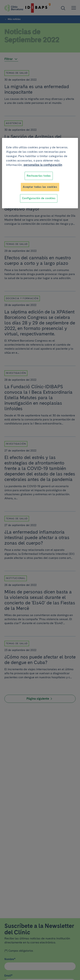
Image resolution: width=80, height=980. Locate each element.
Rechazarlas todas (39, 176)
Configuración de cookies (39, 198)
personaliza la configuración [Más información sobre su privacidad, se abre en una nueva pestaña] (43, 165)
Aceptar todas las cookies (40, 187)
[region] (40, 173)
